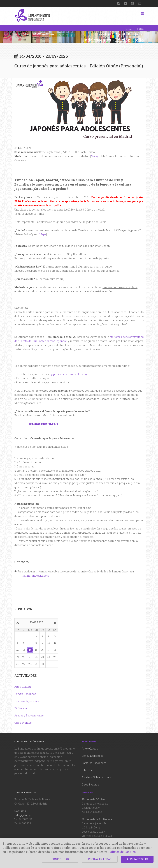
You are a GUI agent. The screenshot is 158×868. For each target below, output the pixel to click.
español (128, 29)
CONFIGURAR (60, 859)
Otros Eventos (23, 723)
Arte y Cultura (23, 687)
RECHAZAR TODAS (100, 859)
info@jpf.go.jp (23, 815)
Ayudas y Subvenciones (29, 715)
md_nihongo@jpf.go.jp (43, 424)
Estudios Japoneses (27, 701)
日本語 (140, 29)
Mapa (94, 156)
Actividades (21, 34)
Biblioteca (21, 708)
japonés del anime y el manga (70, 374)
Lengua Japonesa (25, 694)
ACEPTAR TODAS (137, 859)
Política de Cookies (122, 852)
